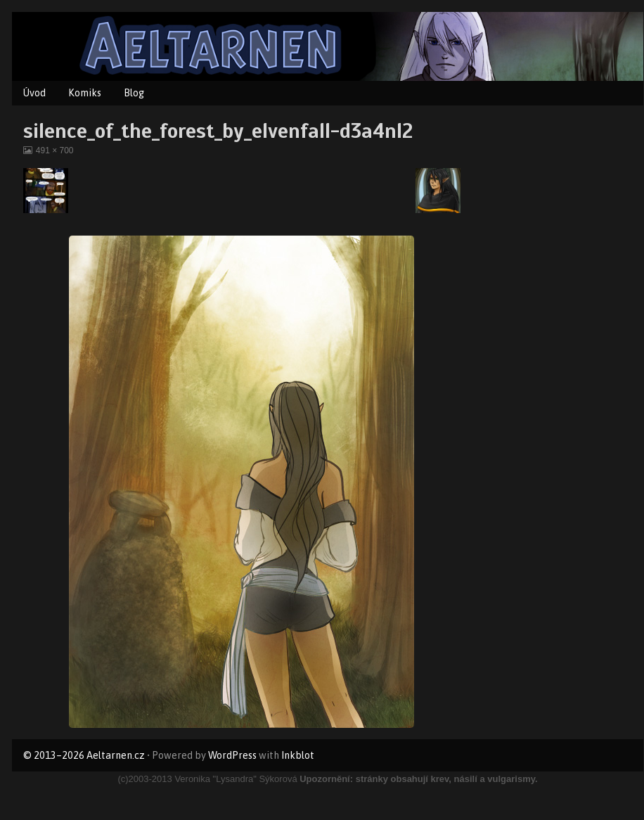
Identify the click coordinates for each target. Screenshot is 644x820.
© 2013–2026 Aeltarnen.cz (84, 755)
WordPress (232, 755)
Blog (134, 93)
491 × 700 (54, 150)
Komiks (85, 93)
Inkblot (298, 755)
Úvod (34, 93)
